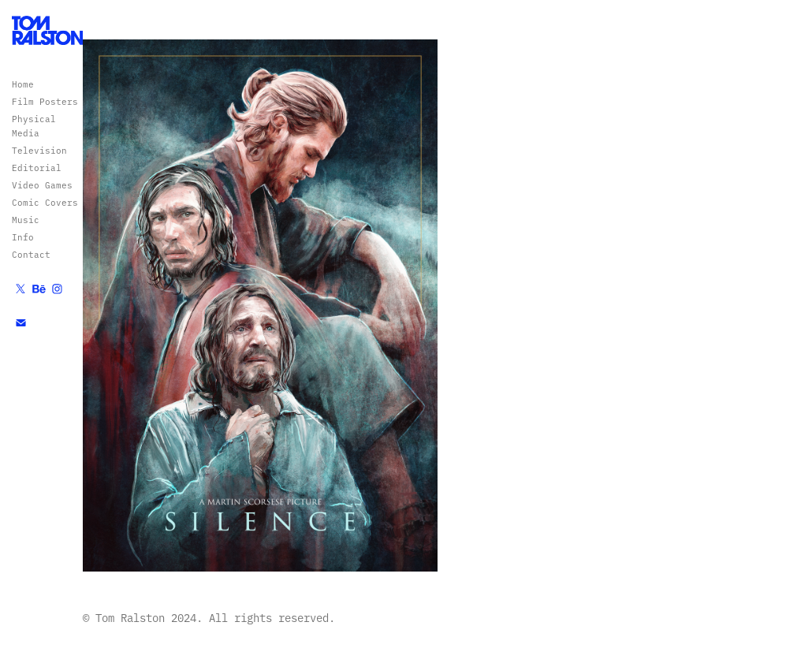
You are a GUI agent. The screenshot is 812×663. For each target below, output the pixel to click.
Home (23, 84)
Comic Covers (45, 202)
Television (39, 150)
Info (23, 237)
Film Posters (45, 101)
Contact (31, 254)
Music (26, 220)
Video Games (42, 185)
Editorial (37, 168)
